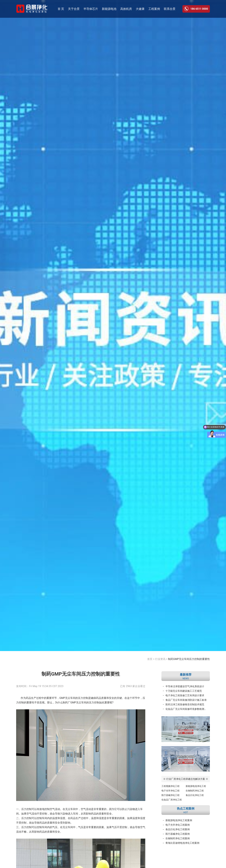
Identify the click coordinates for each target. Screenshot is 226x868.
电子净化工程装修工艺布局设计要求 (185, 695)
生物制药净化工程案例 (178, 838)
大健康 (140, 9)
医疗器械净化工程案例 (178, 834)
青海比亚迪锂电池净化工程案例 (182, 843)
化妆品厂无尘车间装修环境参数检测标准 (187, 709)
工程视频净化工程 (170, 786)
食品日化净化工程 (195, 795)
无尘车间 (70, 809)
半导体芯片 (91, 9)
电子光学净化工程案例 (178, 825)
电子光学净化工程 (170, 791)
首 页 (61, 9)
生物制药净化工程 (195, 791)
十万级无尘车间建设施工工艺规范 (184, 691)
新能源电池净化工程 (196, 786)
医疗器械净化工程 (170, 795)
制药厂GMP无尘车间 (74, 702)
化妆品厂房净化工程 (172, 800)
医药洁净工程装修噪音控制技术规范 (185, 705)
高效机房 (126, 9)
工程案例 (154, 9)
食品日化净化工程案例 (178, 829)
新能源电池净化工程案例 (179, 820)
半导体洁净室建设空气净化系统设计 (185, 686)
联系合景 (170, 9)
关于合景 (74, 9)
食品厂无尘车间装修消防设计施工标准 (186, 700)
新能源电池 (109, 9)
